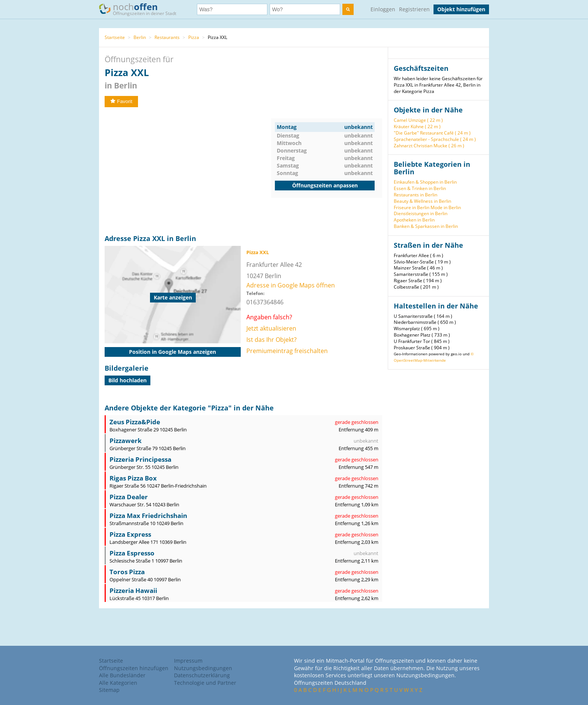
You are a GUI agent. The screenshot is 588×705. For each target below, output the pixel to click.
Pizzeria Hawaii (133, 590)
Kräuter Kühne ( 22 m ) (417, 126)
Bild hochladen (127, 380)
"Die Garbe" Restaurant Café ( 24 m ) (432, 133)
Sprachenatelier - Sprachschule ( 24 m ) (435, 139)
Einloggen (383, 9)
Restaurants (167, 37)
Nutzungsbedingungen (203, 668)
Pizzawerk (126, 441)
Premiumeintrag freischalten (287, 351)
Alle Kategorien (118, 683)
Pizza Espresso (132, 553)
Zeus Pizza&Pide (135, 422)
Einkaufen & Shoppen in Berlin (425, 182)
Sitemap (109, 690)
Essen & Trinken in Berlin (420, 188)
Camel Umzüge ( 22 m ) (418, 120)
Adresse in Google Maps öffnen (291, 285)
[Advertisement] (188, 171)
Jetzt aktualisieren (271, 328)
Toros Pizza (127, 572)
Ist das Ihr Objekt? (271, 340)
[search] (348, 9)
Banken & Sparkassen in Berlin (426, 226)
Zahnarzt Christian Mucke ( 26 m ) (429, 146)
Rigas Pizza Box (133, 478)
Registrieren (414, 9)
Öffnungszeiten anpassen (325, 185)
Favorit (121, 101)
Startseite (115, 37)
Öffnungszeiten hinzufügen (134, 668)
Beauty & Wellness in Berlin (422, 201)
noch (141, 9)
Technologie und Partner (205, 683)
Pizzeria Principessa (140, 459)
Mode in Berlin (446, 207)
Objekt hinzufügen (461, 9)
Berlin (140, 37)
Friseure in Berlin (412, 207)
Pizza (194, 37)
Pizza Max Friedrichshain (148, 516)
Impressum (188, 661)
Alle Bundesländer (122, 675)
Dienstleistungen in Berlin (421, 213)
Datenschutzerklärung (202, 675)
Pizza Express (130, 534)
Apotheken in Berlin (414, 220)
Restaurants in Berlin (415, 195)
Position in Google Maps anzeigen (172, 352)
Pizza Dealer (129, 497)
